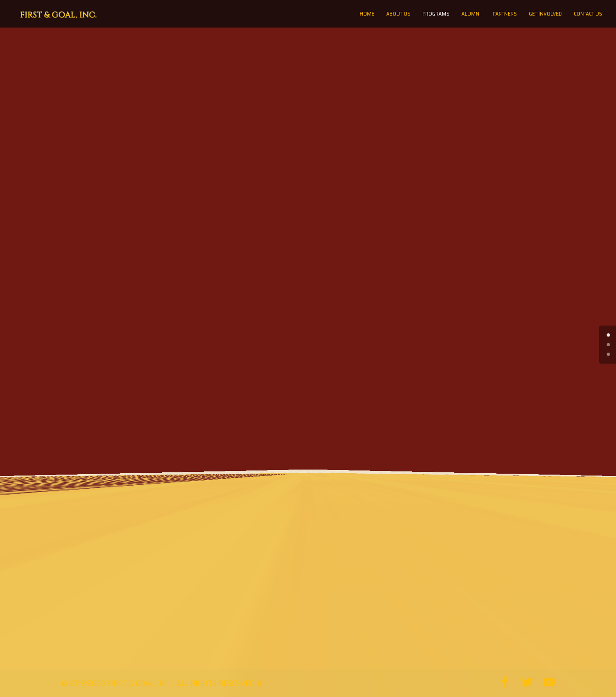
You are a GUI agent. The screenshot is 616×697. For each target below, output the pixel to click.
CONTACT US (588, 14)
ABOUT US (398, 14)
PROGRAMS (436, 14)
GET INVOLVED (545, 14)
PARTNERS (505, 14)
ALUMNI (471, 14)
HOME (367, 14)
